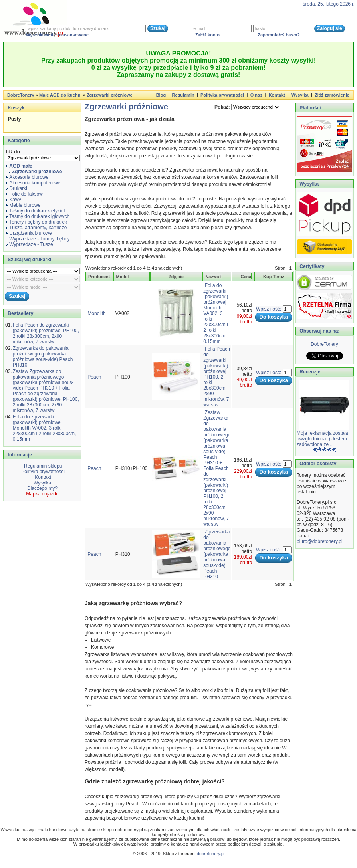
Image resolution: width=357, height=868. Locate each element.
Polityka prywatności (222, 95)
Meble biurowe (23, 205)
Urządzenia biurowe (29, 233)
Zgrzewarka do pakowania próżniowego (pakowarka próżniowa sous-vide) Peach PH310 (43, 357)
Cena (246, 277)
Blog (161, 95)
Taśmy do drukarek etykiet (35, 211)
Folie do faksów (24, 194)
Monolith (96, 313)
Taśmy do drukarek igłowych (38, 216)
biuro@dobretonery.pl (320, 541)
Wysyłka (300, 95)
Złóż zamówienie (332, 95)
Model (123, 277)
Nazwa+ (213, 277)
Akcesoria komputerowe (33, 183)
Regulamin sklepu (43, 466)
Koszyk (16, 108)
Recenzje (309, 372)
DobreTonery (324, 344)
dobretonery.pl (211, 854)
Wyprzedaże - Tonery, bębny (38, 239)
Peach (94, 377)
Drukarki (17, 188)
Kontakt (277, 95)
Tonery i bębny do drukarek (37, 222)
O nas (257, 95)
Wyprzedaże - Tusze (29, 244)
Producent (99, 277)
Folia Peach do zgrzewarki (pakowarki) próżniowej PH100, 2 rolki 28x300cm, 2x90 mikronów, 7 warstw (46, 333)
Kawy (13, 200)
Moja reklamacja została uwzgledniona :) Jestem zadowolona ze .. (322, 439)
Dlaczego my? (42, 488)
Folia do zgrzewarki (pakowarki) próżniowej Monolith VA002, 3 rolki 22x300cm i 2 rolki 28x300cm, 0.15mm (45, 428)
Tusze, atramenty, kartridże (36, 228)
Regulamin (183, 95)
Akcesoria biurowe (27, 177)
